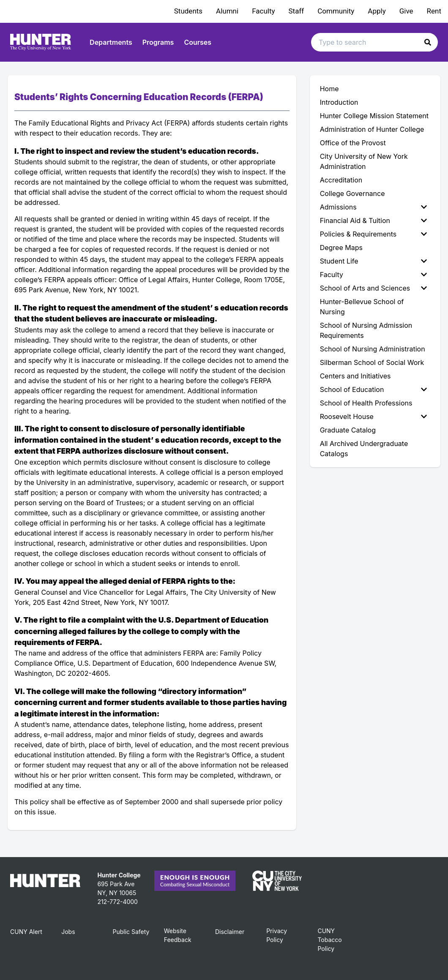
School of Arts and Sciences (373, 288)
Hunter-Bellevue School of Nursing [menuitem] (362, 307)
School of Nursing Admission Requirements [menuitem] (366, 330)
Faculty (263, 11)
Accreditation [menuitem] (341, 180)
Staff (296, 11)
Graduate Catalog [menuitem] (348, 430)
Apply (377, 11)
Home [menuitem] (329, 89)
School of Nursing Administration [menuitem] (373, 349)
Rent (434, 11)
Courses (198, 42)
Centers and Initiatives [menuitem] (355, 376)
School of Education (373, 389)
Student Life (373, 261)
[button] (428, 42)
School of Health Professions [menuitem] (366, 403)
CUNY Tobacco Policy (329, 940)
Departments (111, 42)
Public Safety (131, 932)
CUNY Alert (26, 932)
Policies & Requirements (373, 234)
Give (406, 11)
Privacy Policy (277, 935)
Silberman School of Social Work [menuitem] (372, 362)
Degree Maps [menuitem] (341, 248)
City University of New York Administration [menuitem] (364, 161)
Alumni (227, 11)
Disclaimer (230, 932)
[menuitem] (375, 207)
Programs (158, 42)
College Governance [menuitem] (352, 193)
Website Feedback (178, 935)
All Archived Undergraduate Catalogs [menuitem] (364, 449)
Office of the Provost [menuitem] (353, 143)
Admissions (373, 207)
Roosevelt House (373, 416)
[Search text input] (374, 42)
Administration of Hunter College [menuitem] (372, 129)
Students (188, 11)
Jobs (68, 932)
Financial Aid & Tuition (373, 220)
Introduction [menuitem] (339, 102)
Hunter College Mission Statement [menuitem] (374, 116)
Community (336, 11)
